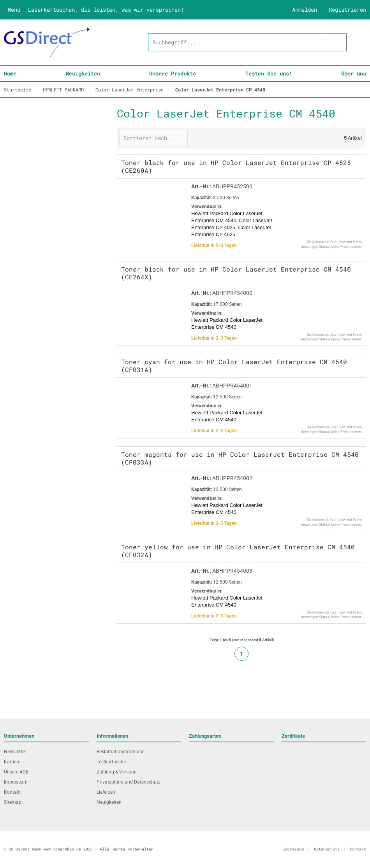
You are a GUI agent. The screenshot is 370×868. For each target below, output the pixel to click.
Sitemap (13, 802)
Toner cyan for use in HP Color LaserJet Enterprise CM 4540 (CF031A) (234, 366)
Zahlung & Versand (117, 772)
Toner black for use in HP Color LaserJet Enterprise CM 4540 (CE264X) (236, 273)
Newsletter (15, 752)
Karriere (12, 762)
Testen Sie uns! (269, 73)
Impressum (16, 782)
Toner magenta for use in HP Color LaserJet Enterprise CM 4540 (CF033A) (240, 458)
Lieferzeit (106, 792)
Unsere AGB (16, 772)
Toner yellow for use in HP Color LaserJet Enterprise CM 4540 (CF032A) (238, 551)
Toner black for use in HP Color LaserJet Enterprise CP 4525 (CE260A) (236, 166)
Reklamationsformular (120, 752)
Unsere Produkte (173, 73)
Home (10, 73)
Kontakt (12, 792)
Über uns (354, 73)
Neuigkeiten (83, 73)
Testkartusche (111, 762)
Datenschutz (327, 849)
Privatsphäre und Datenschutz (129, 782)
